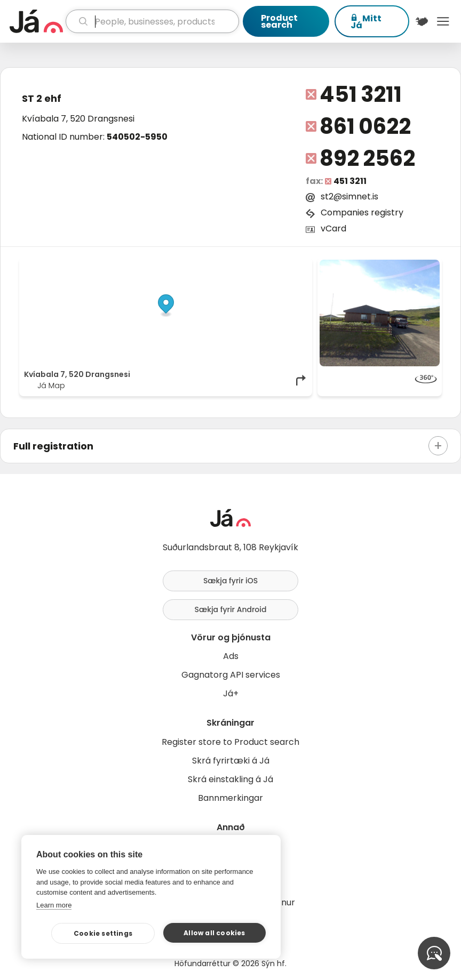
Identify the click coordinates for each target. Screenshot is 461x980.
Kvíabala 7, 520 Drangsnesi (78, 119)
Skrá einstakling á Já (230, 779)
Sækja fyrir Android (231, 609)
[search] (152, 21)
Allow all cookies (214, 933)
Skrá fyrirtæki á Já (231, 761)
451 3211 (360, 94)
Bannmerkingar (230, 798)
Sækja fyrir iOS (230, 581)
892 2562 (367, 158)
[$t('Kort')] (422, 21)
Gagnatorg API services (231, 675)
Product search (279, 21)
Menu (443, 21)
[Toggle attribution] (298, 271)
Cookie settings (103, 933)
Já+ (231, 693)
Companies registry (362, 212)
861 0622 (365, 126)
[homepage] (36, 21)
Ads (231, 656)
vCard (333, 228)
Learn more (54, 905)
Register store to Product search (230, 742)
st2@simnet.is (349, 196)
